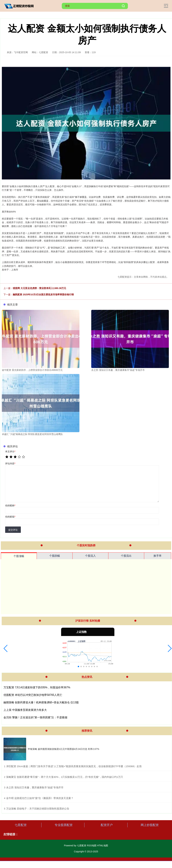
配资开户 (107, 825)
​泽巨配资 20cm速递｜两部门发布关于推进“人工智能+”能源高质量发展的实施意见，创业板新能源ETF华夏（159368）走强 (74, 766)
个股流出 (126, 556)
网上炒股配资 (150, 825)
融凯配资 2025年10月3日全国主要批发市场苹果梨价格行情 (43, 294)
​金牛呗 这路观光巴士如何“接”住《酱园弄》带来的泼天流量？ (40, 798)
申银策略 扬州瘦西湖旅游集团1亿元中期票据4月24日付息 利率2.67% (64, 749)
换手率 (158, 556)
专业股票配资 (64, 825)
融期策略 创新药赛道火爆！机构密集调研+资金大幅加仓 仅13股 (41, 702)
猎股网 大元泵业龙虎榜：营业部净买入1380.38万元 (40, 288)
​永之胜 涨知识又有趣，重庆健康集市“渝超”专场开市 (35, 787)
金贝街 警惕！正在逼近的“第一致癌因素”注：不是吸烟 (35, 717)
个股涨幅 (19, 556)
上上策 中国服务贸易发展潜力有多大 (25, 710)
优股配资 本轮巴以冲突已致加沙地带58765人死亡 (33, 695)
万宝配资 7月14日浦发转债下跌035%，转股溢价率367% (37, 687)
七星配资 (21, 825)
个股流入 (90, 556)
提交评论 (13, 530)
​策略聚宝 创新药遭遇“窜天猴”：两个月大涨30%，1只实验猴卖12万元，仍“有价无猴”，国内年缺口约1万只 (65, 777)
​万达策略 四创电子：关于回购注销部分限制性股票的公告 (38, 809)
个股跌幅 (55, 556)
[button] (6, 648)
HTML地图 (103, 845)
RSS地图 (92, 845)
